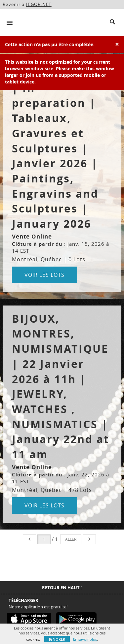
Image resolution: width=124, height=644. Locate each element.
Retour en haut (62, 588)
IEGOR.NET (39, 4)
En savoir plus (85, 639)
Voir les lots (44, 275)
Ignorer (57, 639)
